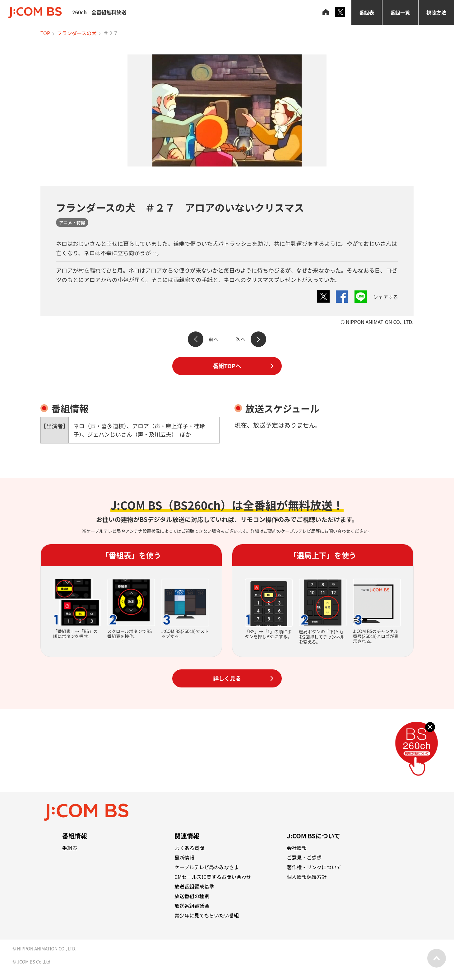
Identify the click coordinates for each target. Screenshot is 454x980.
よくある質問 (189, 848)
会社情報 (297, 848)
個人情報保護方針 (307, 877)
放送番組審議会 (192, 906)
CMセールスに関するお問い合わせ (213, 877)
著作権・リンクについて (314, 867)
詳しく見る (227, 678)
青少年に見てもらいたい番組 (207, 915)
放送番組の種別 (192, 896)
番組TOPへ (227, 366)
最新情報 (184, 857)
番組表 (367, 12)
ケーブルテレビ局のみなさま (207, 867)
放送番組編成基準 (194, 886)
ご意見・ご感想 (304, 857)
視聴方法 (436, 12)
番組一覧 (400, 12)
